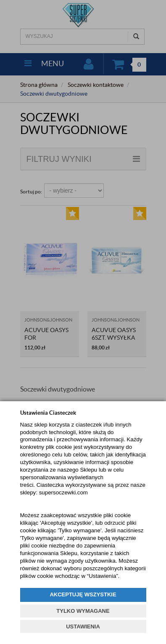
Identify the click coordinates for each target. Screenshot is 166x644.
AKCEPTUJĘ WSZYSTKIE (83, 594)
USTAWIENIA (83, 627)
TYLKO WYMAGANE (83, 611)
